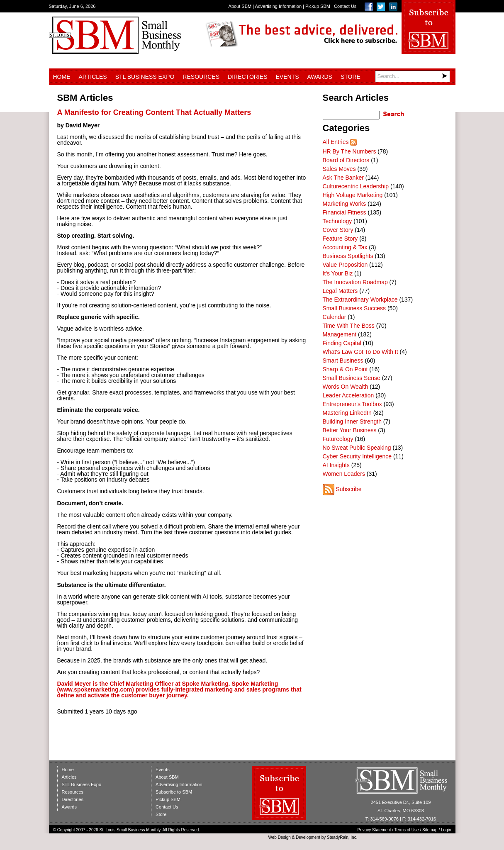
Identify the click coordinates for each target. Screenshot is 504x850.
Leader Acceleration (348, 395)
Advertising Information (279, 6)
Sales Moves (339, 169)
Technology (337, 221)
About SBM (240, 6)
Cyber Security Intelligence (357, 456)
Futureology (338, 439)
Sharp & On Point (345, 369)
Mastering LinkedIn (347, 413)
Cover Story (338, 230)
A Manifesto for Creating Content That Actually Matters (154, 112)
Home (62, 77)
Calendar (335, 317)
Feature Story (340, 239)
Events (287, 77)
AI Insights (336, 465)
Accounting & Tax (345, 247)
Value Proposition (345, 265)
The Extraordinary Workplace (360, 300)
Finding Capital (342, 343)
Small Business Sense (352, 378)
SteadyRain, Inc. (342, 837)
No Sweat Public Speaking (357, 448)
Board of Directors (346, 160)
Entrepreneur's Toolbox (352, 404)
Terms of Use (407, 830)
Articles (93, 77)
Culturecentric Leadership (356, 186)
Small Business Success (354, 308)
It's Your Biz (338, 273)
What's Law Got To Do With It (360, 352)
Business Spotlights (348, 256)
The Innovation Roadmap (355, 282)
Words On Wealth (346, 387)
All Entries (336, 142)
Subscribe (348, 489)
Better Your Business (350, 430)
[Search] (413, 76)
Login (446, 830)
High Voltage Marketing (353, 195)
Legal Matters (340, 291)
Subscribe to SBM (174, 792)
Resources (201, 77)
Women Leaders (344, 474)
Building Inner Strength (352, 421)
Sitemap (430, 830)
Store (351, 77)
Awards (320, 77)
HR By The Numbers (349, 151)
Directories (247, 77)
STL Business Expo (145, 77)
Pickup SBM (318, 6)
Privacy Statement (374, 830)
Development (308, 837)
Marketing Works (345, 204)
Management (340, 334)
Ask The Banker (343, 178)
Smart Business (343, 360)
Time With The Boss (349, 326)
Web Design (279, 837)
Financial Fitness (345, 212)
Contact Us (345, 6)
